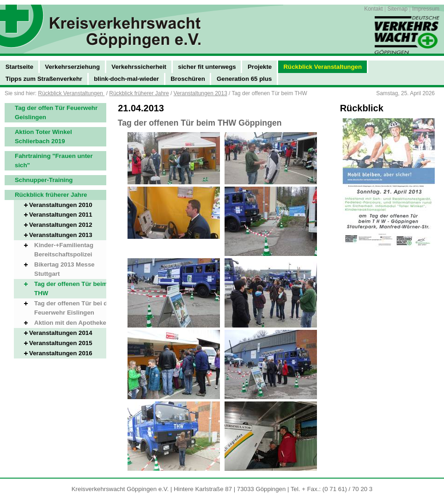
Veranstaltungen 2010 (61, 205)
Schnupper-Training (44, 180)
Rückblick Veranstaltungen (71, 93)
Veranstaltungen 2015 (61, 343)
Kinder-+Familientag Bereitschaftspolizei (64, 250)
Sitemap (397, 9)
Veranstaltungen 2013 (201, 93)
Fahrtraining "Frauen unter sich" (54, 161)
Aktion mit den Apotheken (72, 323)
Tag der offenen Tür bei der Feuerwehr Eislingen (74, 308)
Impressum (426, 9)
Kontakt (373, 9)
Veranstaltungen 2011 (61, 215)
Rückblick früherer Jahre (139, 93)
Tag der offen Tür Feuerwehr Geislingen (56, 112)
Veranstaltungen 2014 (61, 333)
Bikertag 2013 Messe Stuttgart (64, 269)
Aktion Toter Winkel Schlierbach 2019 (43, 137)
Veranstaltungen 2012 (61, 225)
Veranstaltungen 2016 (61, 353)
